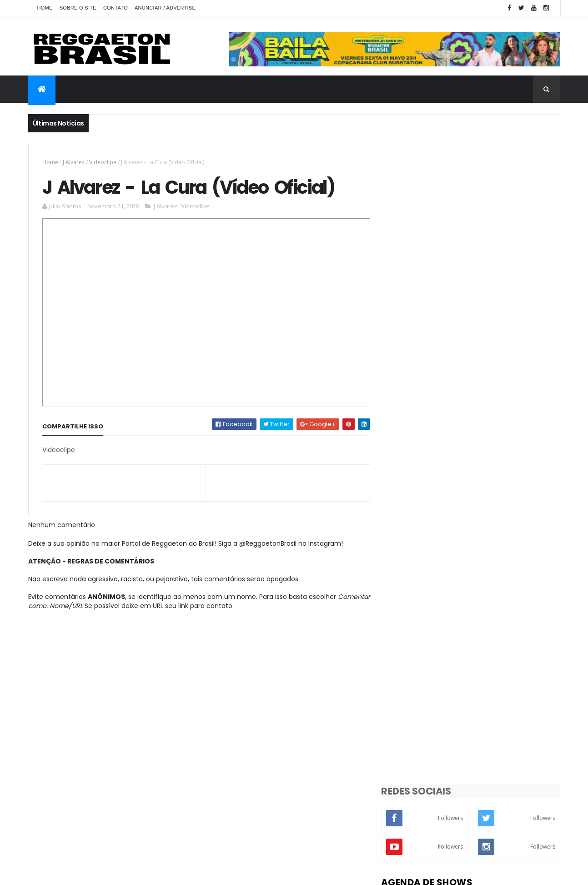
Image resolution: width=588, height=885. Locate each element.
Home (45, 8)
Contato (116, 8)
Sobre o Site (78, 8)
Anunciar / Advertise (165, 8)
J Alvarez (74, 162)
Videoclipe (103, 162)
